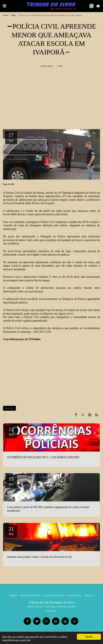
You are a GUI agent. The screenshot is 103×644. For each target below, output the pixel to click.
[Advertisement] (51, 100)
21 (11, 531)
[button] (4, 6)
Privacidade (50, 611)
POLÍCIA (9, 408)
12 (11, 431)
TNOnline (35, 339)
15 (11, 481)
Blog (14, 15)
